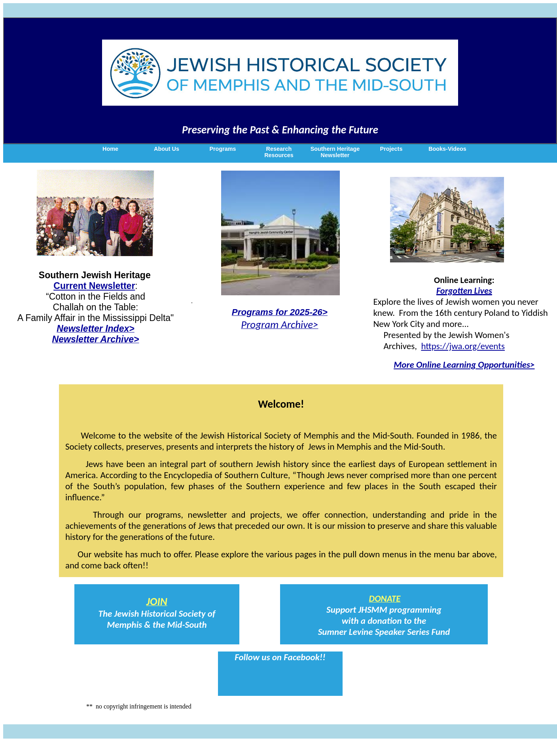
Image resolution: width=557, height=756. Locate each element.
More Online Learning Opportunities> (464, 365)
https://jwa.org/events (463, 346)
